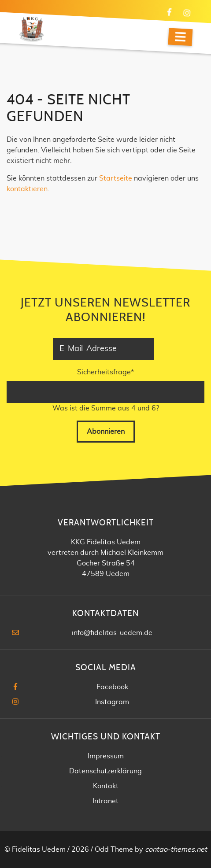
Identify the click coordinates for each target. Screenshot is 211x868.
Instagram (112, 702)
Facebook (112, 687)
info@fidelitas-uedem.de (112, 633)
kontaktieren (27, 189)
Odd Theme (114, 850)
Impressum (106, 756)
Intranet (105, 801)
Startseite (116, 178)
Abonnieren (106, 432)
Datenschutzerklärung (105, 771)
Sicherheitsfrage (105, 371)
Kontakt (106, 786)
